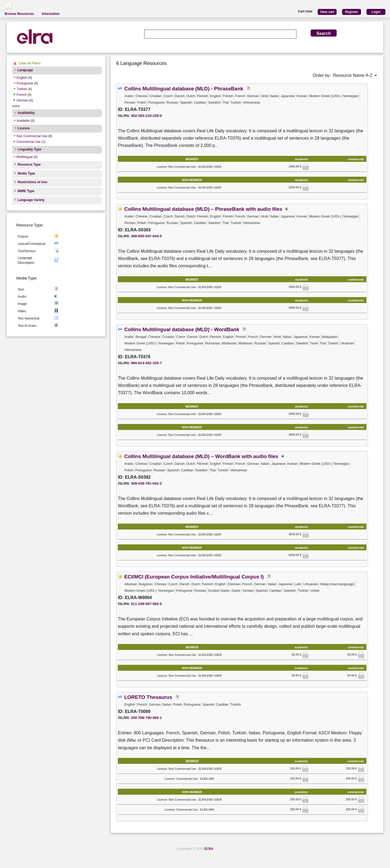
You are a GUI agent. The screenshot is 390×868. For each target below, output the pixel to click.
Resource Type (29, 165)
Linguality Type (29, 149)
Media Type (26, 173)
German (22, 100)
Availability (26, 113)
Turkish (22, 89)
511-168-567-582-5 (146, 604)
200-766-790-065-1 (146, 718)
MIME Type (26, 191)
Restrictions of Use (32, 182)
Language (25, 70)
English (22, 78)
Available (23, 121)
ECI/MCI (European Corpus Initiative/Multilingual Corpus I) (194, 577)
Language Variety (31, 200)
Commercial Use (29, 142)
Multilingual (25, 157)
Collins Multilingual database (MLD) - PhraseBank (184, 89)
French (22, 95)
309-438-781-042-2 (146, 483)
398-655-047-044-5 (146, 236)
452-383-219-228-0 (146, 116)
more (16, 106)
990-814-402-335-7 (146, 363)
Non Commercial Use (32, 136)
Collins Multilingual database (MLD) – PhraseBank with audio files (203, 209)
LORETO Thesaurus (148, 697)
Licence (24, 128)
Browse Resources (19, 14)
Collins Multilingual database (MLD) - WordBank (182, 329)
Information (51, 14)
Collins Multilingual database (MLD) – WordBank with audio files (201, 456)
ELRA (209, 849)
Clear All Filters (30, 63)
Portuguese (25, 83)
